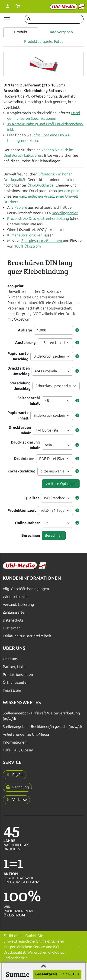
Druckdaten (24, 459)
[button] (77, 330)
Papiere (21, 207)
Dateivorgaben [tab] (61, 32)
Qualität (32, 498)
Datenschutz (13, 620)
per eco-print (68, 191)
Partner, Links (14, 667)
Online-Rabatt (27, 523)
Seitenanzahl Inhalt (29, 401)
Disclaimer (11, 628)
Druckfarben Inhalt (20, 430)
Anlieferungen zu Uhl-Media (26, 734)
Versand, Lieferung (18, 605)
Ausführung (25, 343)
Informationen (15, 742)
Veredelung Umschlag (20, 386)
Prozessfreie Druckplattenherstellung (38, 219)
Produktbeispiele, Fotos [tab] (44, 41)
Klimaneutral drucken (25, 235)
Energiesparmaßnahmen (42, 241)
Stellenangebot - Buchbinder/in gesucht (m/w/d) (42, 727)
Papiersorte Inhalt (18, 415)
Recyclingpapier (65, 213)
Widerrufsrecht (15, 597)
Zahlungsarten (15, 612)
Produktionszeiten (18, 675)
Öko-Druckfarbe (40, 185)
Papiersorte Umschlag (18, 356)
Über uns (10, 659)
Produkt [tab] (21, 32)
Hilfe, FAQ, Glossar (18, 750)
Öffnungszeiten (16, 682)
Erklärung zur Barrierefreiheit (27, 636)
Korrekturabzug (21, 471)
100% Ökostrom (27, 246)
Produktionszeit (22, 510)
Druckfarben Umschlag (19, 371)
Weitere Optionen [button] (61, 484)
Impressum (12, 690)
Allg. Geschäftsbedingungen (26, 589)
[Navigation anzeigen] (7, 19)
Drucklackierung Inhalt (25, 445)
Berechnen (31, 535)
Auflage (25, 330)
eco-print (16, 286)
